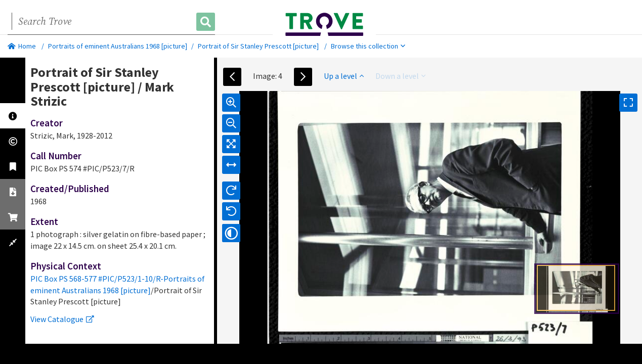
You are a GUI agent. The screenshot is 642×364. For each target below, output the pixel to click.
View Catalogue (62, 319)
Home (22, 46)
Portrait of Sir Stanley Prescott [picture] (258, 46)
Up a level (344, 76)
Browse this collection (368, 46)
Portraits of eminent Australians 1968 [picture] (118, 46)
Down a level (400, 76)
